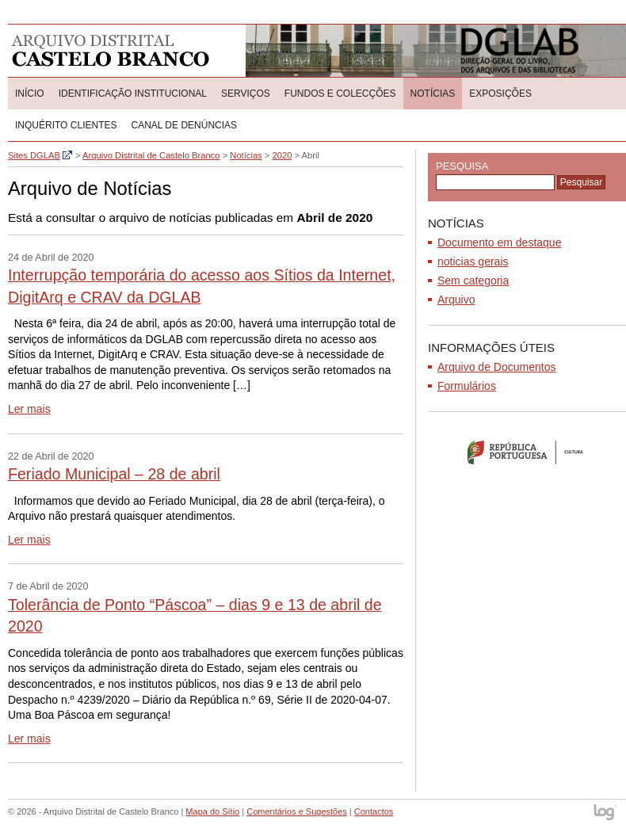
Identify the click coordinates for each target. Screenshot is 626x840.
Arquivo (456, 300)
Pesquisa (462, 166)
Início (30, 94)
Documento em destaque (499, 242)
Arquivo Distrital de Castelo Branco (111, 51)
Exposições (500, 94)
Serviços (246, 94)
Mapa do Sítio (212, 811)
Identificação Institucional (133, 94)
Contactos (374, 811)
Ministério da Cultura (527, 452)
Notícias (433, 94)
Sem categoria (473, 281)
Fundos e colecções (340, 94)
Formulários (467, 386)
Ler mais (29, 409)
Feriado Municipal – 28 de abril (114, 474)
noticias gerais (473, 262)
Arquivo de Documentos (496, 367)
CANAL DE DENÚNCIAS (184, 125)
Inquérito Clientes (66, 125)
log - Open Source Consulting (606, 813)
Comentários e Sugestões (297, 811)
